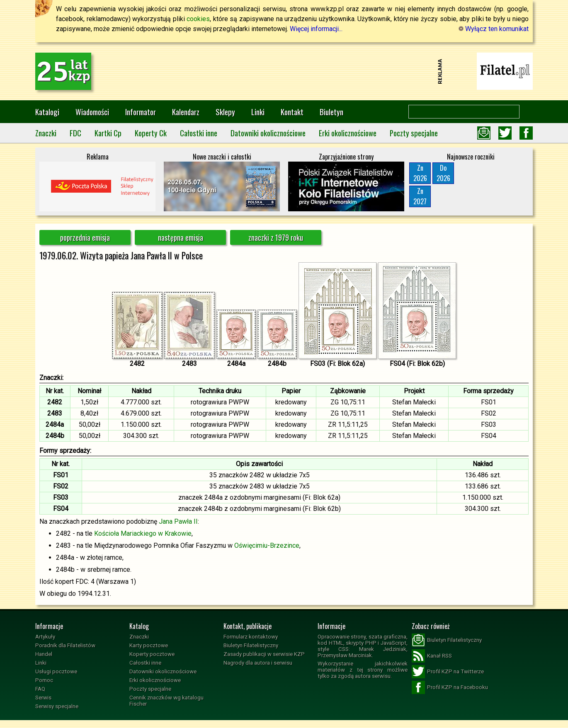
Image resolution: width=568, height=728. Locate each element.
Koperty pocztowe (152, 654)
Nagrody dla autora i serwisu (258, 663)
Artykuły (45, 637)
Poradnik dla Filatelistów (65, 645)
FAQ (40, 689)
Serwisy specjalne (57, 706)
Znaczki (46, 133)
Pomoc (44, 680)
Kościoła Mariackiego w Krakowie (143, 533)
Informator (141, 112)
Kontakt (292, 112)
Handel (44, 654)
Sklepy (225, 112)
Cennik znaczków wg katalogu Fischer (166, 701)
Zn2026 (420, 173)
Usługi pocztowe (56, 671)
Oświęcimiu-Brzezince (267, 545)
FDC (75, 133)
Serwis (43, 698)
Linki (258, 112)
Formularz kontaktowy (251, 637)
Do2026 (443, 173)
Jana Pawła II (178, 521)
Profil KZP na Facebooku (450, 687)
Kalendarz (186, 112)
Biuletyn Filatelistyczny (251, 645)
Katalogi (47, 112)
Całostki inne (199, 133)
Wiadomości (92, 112)
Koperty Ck (151, 133)
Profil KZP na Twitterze (448, 672)
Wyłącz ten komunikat (494, 29)
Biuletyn (331, 112)
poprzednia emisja (85, 237)
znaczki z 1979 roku (276, 237)
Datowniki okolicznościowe (268, 133)
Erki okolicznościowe (348, 133)
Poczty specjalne (414, 133)
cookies (198, 19)
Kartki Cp (108, 133)
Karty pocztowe (149, 645)
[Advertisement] (284, 71)
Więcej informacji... (316, 29)
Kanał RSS (432, 656)
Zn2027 (420, 196)
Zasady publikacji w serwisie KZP (264, 654)
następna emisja (181, 237)
